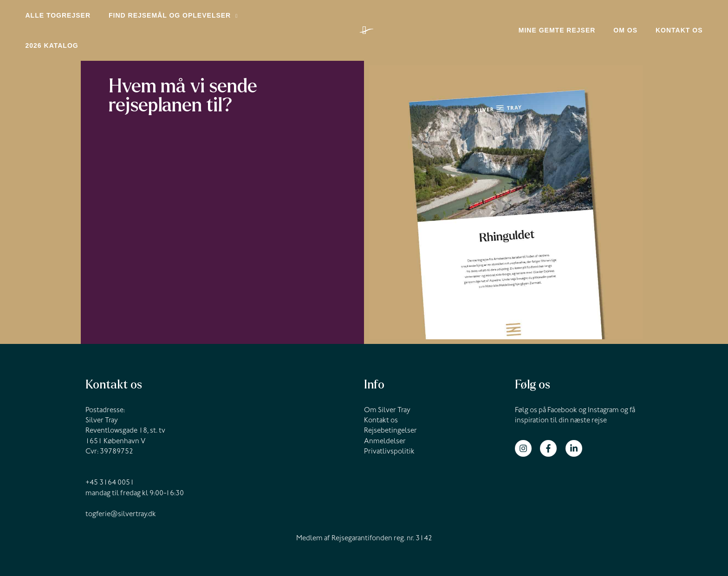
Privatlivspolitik (389, 425)
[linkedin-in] (575, 421)
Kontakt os (682, 18)
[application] (227, 18)
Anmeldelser (385, 414)
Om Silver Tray (387, 383)
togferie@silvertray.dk (121, 487)
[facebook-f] (552, 421)
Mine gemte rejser (570, 18)
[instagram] (527, 421)
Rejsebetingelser (390, 404)
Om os (633, 18)
